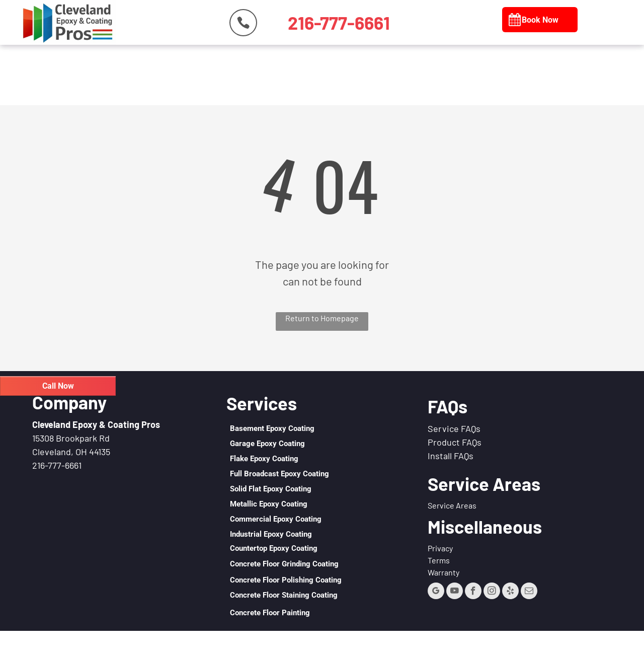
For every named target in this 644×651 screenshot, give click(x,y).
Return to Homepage (322, 318)
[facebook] (473, 592)
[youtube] (455, 592)
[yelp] (510, 592)
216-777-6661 (57, 465)
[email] (529, 592)
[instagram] (492, 592)
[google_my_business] (436, 592)
